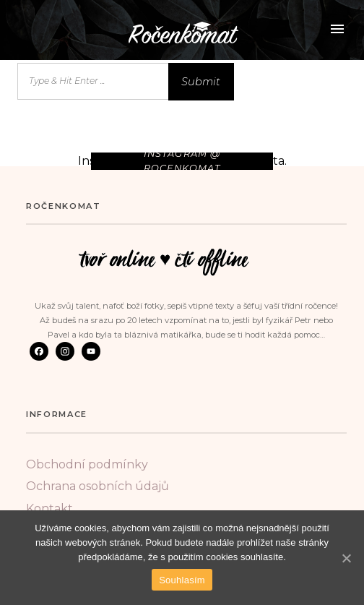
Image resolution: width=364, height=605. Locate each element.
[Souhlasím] (346, 558)
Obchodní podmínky (87, 464)
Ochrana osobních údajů (97, 486)
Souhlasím (182, 580)
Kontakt (49, 509)
